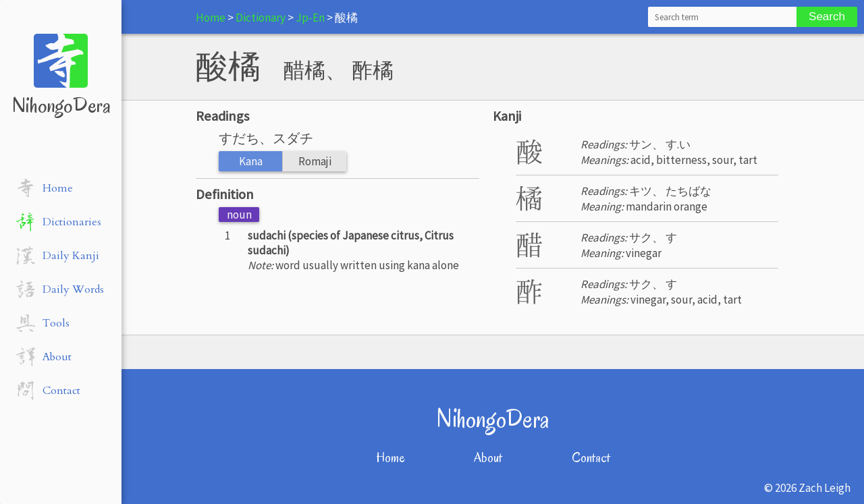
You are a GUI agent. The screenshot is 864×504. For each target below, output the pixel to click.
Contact (591, 458)
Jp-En (310, 18)
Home (211, 18)
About (488, 458)
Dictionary (261, 18)
